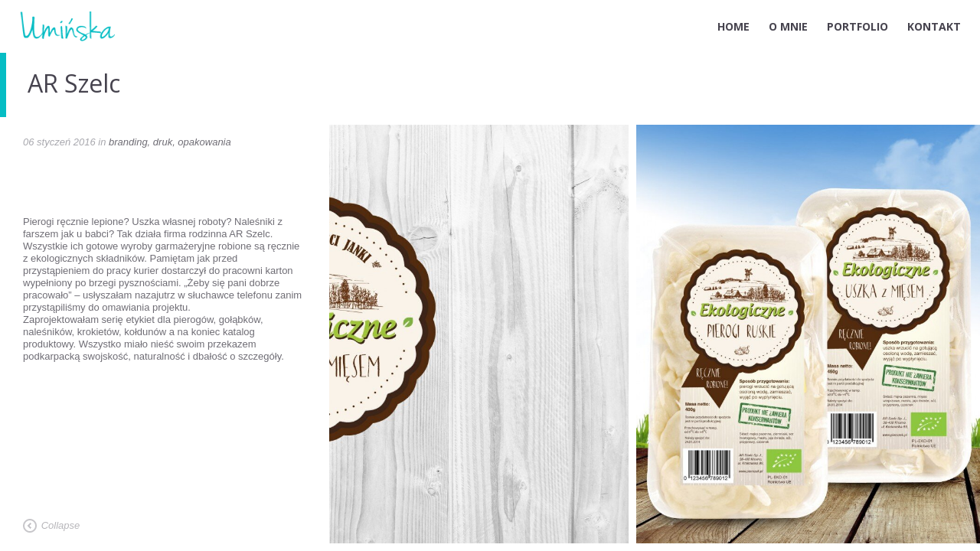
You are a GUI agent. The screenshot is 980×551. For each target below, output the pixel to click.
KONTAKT (934, 26)
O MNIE (788, 26)
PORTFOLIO (857, 26)
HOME (733, 26)
